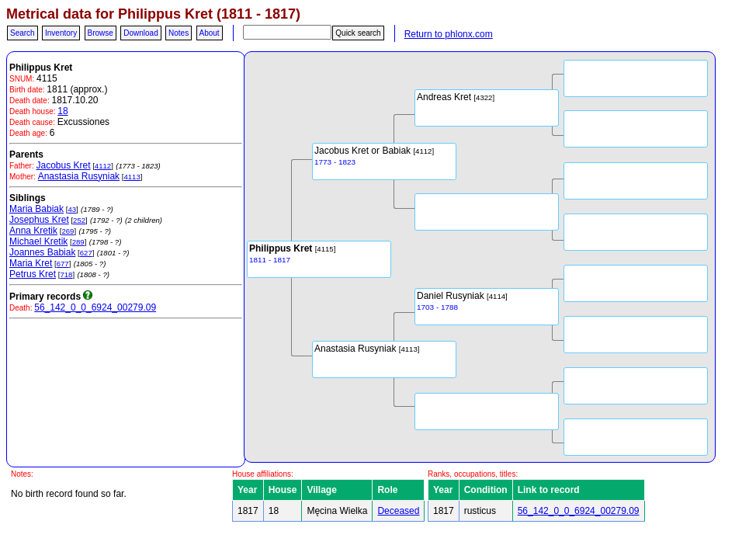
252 (79, 220)
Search (23, 33)
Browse (101, 33)
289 (78, 242)
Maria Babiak (36, 209)
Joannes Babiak (42, 252)
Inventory (61, 33)
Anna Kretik (33, 231)
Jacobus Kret (63, 165)
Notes (179, 33)
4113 (132, 177)
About (210, 33)
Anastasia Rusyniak (79, 176)
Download (140, 33)
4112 (103, 166)
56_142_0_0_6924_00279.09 (95, 307)
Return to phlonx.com (449, 34)
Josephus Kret (39, 220)
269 (68, 231)
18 (62, 111)
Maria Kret (31, 263)
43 (72, 209)
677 (63, 264)
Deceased (398, 511)
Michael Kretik (38, 241)
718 (66, 274)
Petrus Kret (33, 274)
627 (86, 253)
